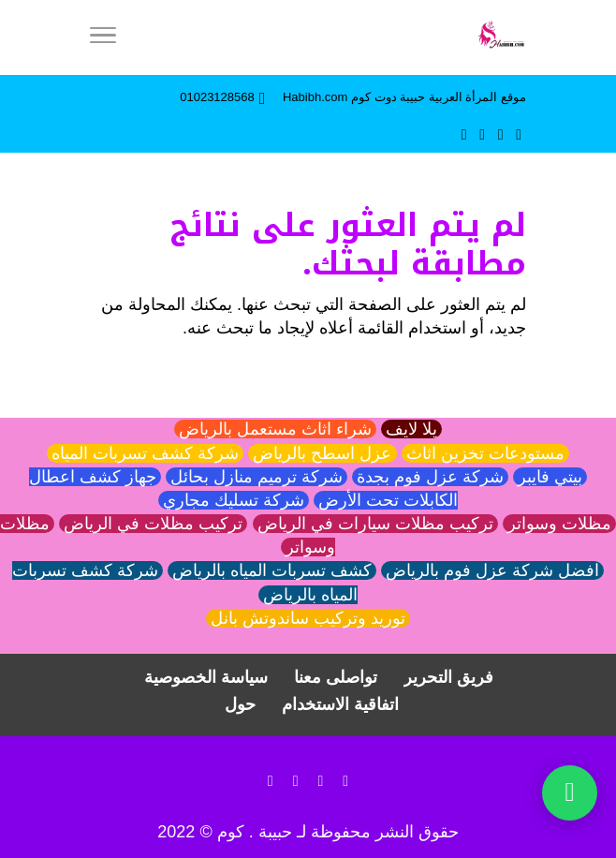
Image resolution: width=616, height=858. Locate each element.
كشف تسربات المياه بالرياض (272, 570)
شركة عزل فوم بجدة (430, 477)
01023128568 (217, 97)
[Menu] (103, 37)
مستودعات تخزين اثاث (485, 453)
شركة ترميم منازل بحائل (257, 477)
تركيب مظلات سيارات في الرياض (375, 524)
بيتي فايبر (550, 477)
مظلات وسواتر (559, 524)
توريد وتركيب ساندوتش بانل (308, 618)
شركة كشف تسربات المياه (145, 453)
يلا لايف (411, 429)
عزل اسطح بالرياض (322, 453)
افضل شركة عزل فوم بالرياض (492, 570)
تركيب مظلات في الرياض (153, 524)
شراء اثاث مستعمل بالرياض (275, 429)
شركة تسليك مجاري (234, 500)
